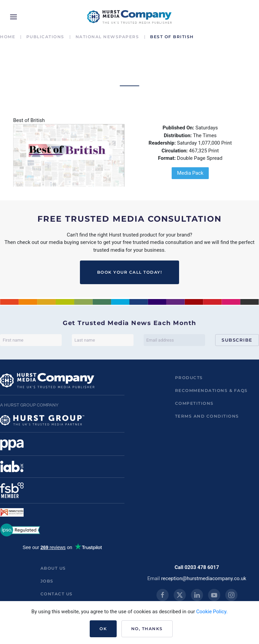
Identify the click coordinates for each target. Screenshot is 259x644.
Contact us (57, 594)
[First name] (31, 340)
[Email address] (175, 340)
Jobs (47, 581)
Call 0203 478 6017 (197, 567)
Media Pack (190, 173)
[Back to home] (129, 17)
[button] (13, 17)
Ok (103, 629)
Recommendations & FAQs (211, 390)
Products (189, 378)
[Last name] (103, 340)
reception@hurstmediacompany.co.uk (204, 578)
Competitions (194, 403)
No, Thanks (147, 629)
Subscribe (237, 340)
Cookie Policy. (212, 612)
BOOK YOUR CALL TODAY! (130, 272)
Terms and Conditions (207, 416)
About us (53, 568)
